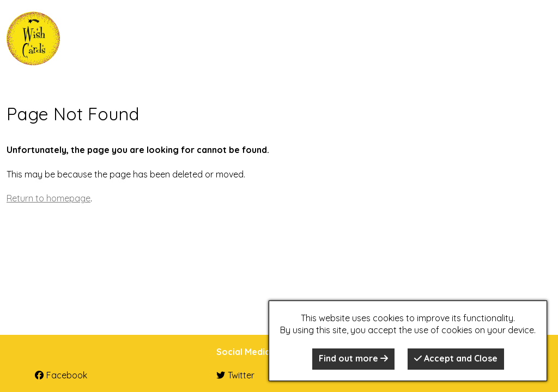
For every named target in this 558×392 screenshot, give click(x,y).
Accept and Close (456, 358)
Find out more (353, 358)
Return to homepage (48, 198)
